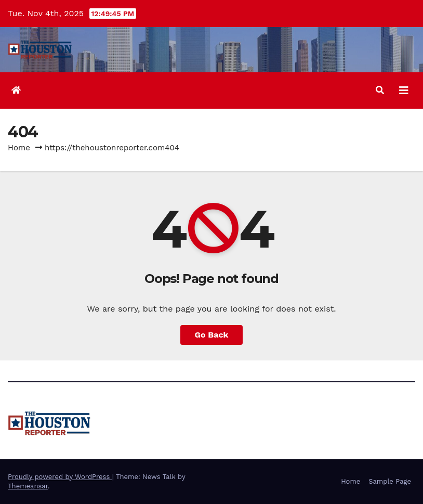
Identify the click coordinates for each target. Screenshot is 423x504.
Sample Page (390, 481)
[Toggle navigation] (404, 91)
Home (19, 148)
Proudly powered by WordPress (60, 477)
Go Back (212, 335)
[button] (380, 90)
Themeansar (28, 486)
